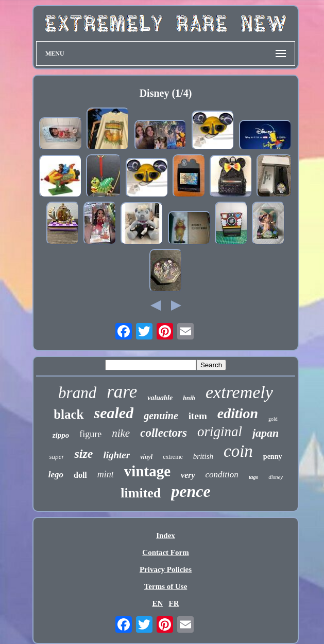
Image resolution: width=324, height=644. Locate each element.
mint (106, 474)
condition (222, 475)
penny (273, 457)
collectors (164, 433)
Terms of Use (166, 586)
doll (80, 475)
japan (266, 433)
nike (121, 433)
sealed (114, 413)
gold (273, 419)
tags (253, 477)
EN (157, 603)
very (188, 475)
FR (174, 603)
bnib (189, 398)
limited (141, 493)
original (220, 432)
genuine (161, 416)
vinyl (146, 457)
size (83, 454)
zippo (61, 435)
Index (166, 535)
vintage (147, 471)
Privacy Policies (166, 569)
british (203, 456)
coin (238, 451)
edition (238, 413)
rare (122, 392)
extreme (173, 457)
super (57, 457)
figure (90, 434)
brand (77, 393)
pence (191, 491)
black (69, 414)
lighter (116, 455)
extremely (239, 392)
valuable (160, 398)
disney (276, 477)
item (198, 416)
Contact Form (165, 552)
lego (56, 475)
